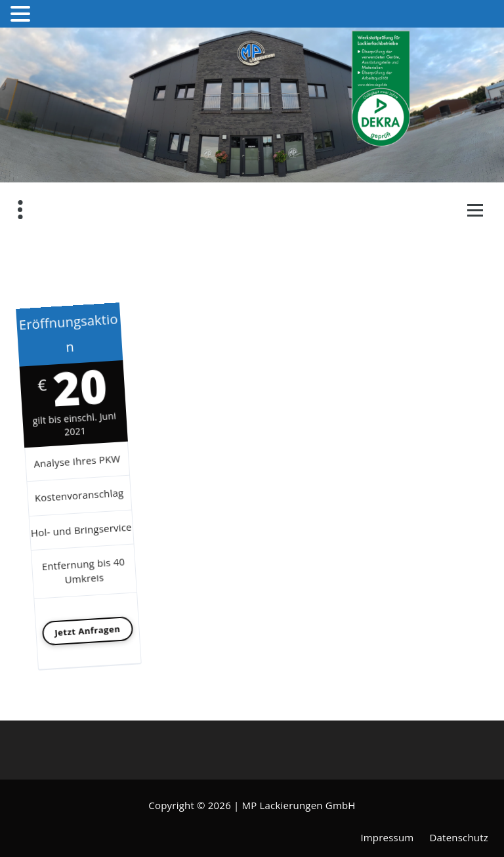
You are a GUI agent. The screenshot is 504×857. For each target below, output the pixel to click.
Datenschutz (459, 837)
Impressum (387, 837)
